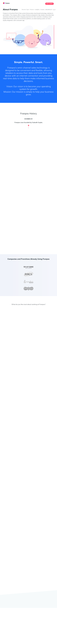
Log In (54, 10)
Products (32, 10)
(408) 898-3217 (49, 10)
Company (42, 10)
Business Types (25, 10)
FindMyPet (37, 10)
